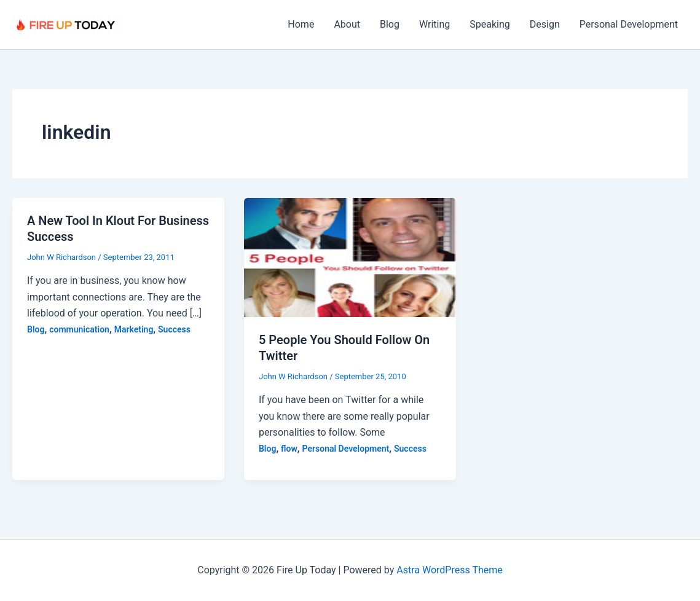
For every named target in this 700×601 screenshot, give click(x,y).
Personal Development (629, 24)
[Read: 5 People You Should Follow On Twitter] (350, 257)
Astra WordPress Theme (449, 570)
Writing (435, 24)
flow (289, 449)
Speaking (490, 24)
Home (301, 24)
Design (545, 24)
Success (174, 329)
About (347, 24)
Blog (390, 24)
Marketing (134, 329)
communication (79, 329)
